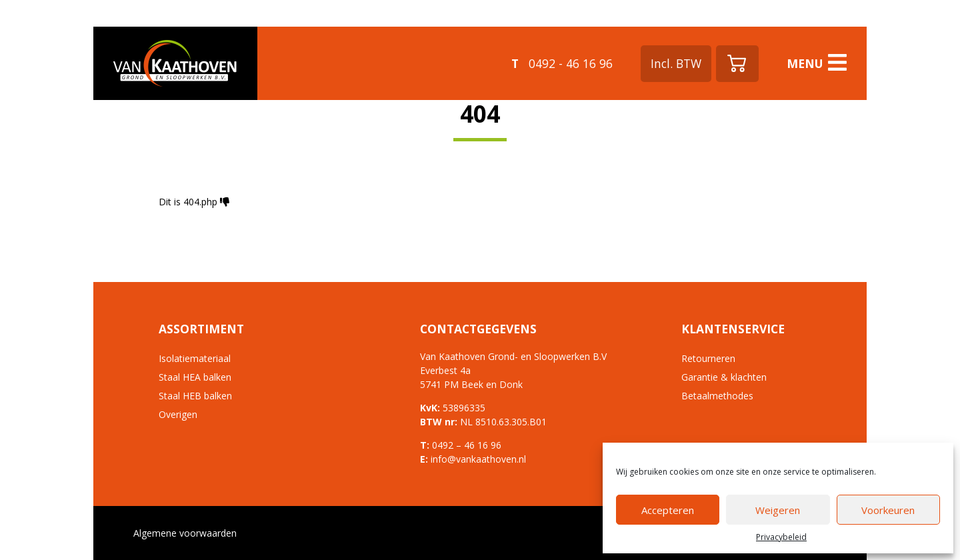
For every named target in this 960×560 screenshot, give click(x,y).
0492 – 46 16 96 (467, 445)
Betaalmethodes (717, 396)
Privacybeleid (781, 537)
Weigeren (778, 510)
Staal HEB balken (195, 396)
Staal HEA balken (195, 377)
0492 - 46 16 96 (562, 63)
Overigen (178, 414)
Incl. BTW (676, 63)
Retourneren (708, 358)
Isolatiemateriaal (195, 358)
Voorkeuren (888, 510)
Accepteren (668, 510)
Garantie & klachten (724, 377)
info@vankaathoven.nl (478, 459)
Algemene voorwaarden (185, 533)
